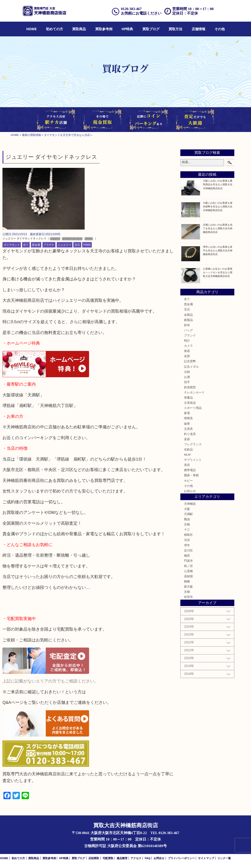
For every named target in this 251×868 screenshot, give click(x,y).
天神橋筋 (190, 504)
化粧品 (188, 449)
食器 (187, 351)
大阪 (187, 509)
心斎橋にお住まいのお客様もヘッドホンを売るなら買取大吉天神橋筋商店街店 (218, 272)
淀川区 (188, 550)
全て (26, 245)
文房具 (188, 429)
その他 (220, 29)
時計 (187, 340)
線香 (187, 424)
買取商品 (79, 29)
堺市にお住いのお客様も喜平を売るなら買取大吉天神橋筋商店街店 (218, 251)
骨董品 (188, 398)
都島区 (188, 535)
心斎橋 (188, 571)
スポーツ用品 (193, 408)
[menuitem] (32, 29)
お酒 (187, 377)
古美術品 (190, 403)
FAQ (148, 858)
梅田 (187, 556)
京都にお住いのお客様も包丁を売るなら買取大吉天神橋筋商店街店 (218, 228)
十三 (187, 529)
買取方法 (175, 29)
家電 (187, 413)
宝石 (77, 245)
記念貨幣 (190, 361)
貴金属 (36, 245)
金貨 (187, 356)
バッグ (188, 330)
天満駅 (188, 514)
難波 (187, 519)
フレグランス (193, 444)
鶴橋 (187, 581)
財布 (187, 325)
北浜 (187, 540)
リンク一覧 (224, 858)
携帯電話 (190, 470)
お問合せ (159, 858)
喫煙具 (188, 418)
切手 (187, 382)
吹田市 (188, 597)
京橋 (187, 524)
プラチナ (49, 245)
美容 (187, 465)
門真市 (188, 561)
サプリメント (193, 460)
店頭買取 (94, 858)
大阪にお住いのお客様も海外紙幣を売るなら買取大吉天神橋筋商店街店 (218, 207)
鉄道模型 (190, 387)
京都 (187, 592)
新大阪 (188, 586)
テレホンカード (194, 392)
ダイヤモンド (12, 245)
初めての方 (54, 29)
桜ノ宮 (188, 566)
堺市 (187, 545)
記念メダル (191, 367)
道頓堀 (188, 576)
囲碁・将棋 (191, 475)
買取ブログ (151, 29)
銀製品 (188, 320)
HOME (32, 29)
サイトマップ (206, 858)
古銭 (187, 372)
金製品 (188, 315)
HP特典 (127, 29)
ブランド (190, 335)
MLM (187, 455)
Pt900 (87, 245)
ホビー (188, 481)
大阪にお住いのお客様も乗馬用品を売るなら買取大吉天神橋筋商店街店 (218, 184)
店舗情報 (198, 29)
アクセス (136, 858)
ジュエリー (64, 245)
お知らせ (190, 491)
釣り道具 (190, 434)
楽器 (187, 439)
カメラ (188, 346)
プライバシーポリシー (181, 858)
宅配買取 (108, 858)
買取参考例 (104, 29)
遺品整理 (122, 858)
